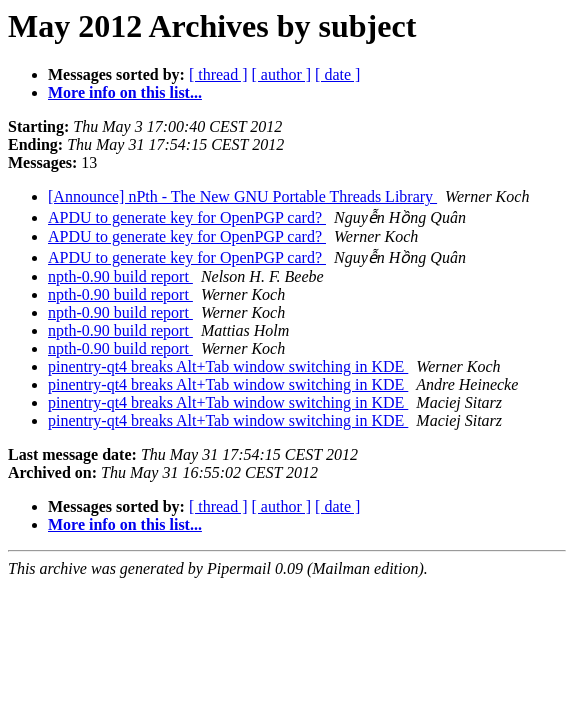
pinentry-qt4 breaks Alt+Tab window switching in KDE (228, 366)
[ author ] (282, 74)
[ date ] (337, 74)
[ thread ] (218, 74)
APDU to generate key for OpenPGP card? (187, 217)
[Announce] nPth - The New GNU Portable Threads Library (242, 196)
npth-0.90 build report (120, 276)
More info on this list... (125, 92)
